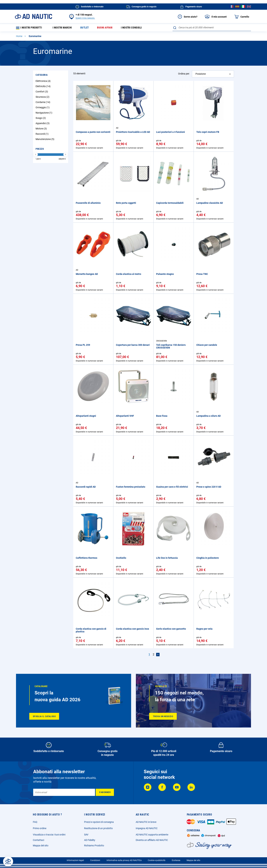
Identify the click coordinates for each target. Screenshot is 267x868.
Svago (41, 119)
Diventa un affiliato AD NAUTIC (152, 840)
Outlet (88, 28)
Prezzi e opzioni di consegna (99, 822)
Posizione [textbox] (201, 75)
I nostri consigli (138, 28)
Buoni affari (109, 28)
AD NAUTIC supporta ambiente (152, 835)
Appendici (43, 124)
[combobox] (212, 27)
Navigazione (44, 114)
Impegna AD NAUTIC (147, 828)
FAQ (35, 822)
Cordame (43, 103)
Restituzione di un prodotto (98, 828)
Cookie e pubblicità (157, 860)
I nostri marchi (64, 28)
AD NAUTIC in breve (146, 822)
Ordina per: (184, 75)
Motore (42, 130)
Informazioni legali (75, 860)
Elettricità (44, 87)
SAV (86, 835)
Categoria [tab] (42, 76)
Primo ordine (40, 828)
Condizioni (95, 860)
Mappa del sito (41, 845)
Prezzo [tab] (40, 150)
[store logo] (33, 16)
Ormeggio (43, 109)
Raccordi (42, 135)
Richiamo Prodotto (94, 845)
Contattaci (38, 840)
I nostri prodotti (30, 28)
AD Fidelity (90, 840)
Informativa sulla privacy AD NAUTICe (124, 860)
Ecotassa (176, 860)
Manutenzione (45, 140)
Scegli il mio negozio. (85, 18)
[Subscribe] (105, 792)
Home (19, 37)
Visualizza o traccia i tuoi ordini (49, 835)
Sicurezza (43, 98)
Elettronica (44, 82)
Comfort (42, 93)
